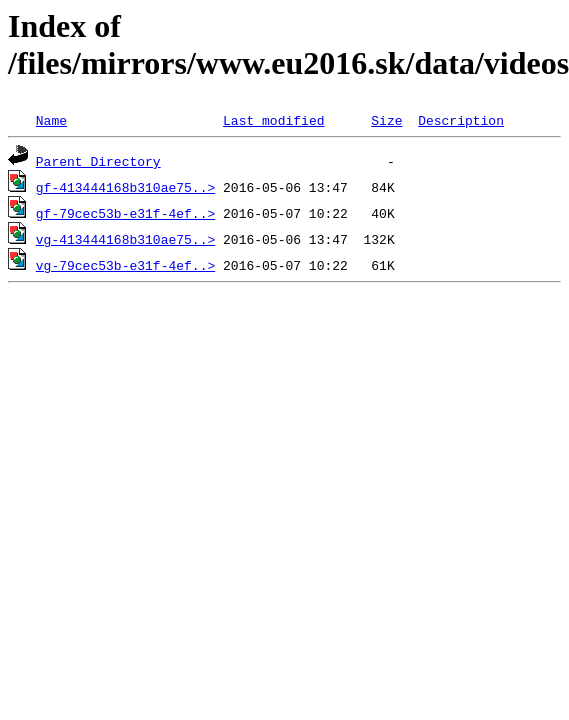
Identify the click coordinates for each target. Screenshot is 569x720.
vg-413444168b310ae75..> (125, 239)
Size (386, 120)
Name (51, 120)
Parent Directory (98, 161)
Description (461, 120)
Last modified (273, 120)
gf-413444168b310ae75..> (125, 187)
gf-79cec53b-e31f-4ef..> (125, 213)
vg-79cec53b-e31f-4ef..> (125, 265)
